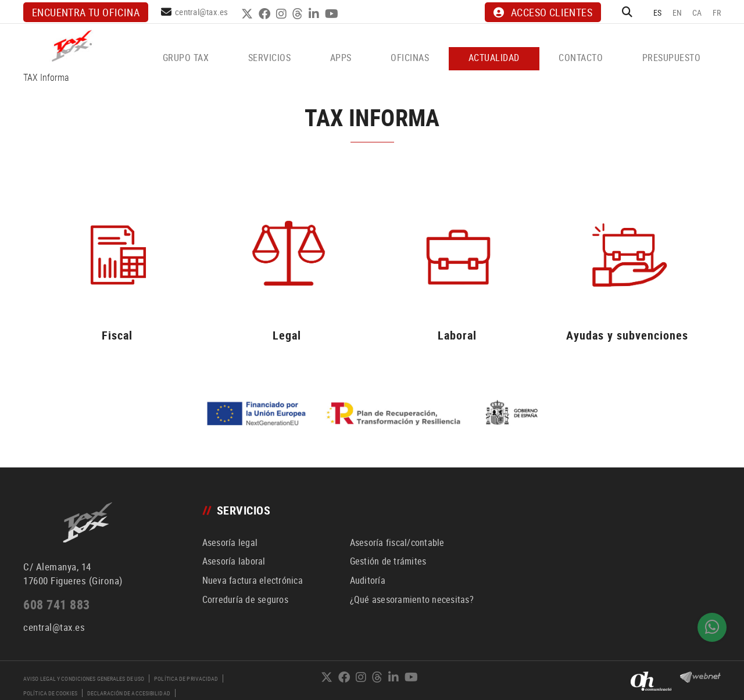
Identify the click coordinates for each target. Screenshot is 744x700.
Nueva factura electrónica (253, 580)
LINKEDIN (315, 14)
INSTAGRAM (283, 14)
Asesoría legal (230, 542)
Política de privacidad (186, 678)
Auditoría (368, 580)
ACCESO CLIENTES (543, 12)
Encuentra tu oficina (86, 12)
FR (717, 12)
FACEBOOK (266, 14)
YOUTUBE (333, 14)
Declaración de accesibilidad (129, 693)
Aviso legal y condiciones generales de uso (84, 678)
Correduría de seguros (245, 599)
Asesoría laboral (234, 561)
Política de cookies (50, 693)
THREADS (299, 14)
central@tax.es (202, 12)
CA (697, 12)
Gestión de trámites (388, 561)
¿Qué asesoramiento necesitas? (412, 599)
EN (677, 12)
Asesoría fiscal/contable (397, 542)
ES (658, 12)
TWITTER (248, 14)
